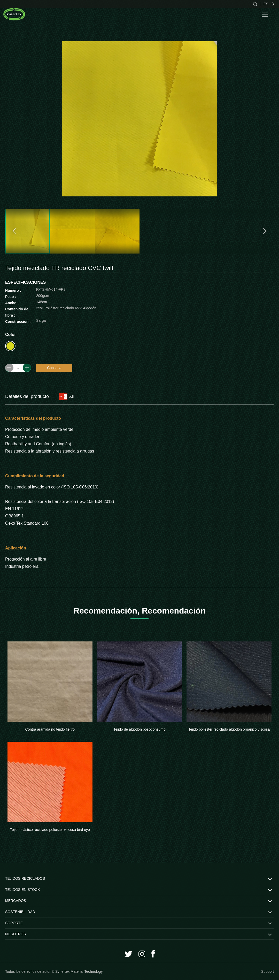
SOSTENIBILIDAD (20, 912)
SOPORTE (14, 923)
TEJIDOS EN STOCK (22, 890)
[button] (15, 231)
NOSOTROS (16, 934)
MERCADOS (16, 901)
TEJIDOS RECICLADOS (25, 878)
